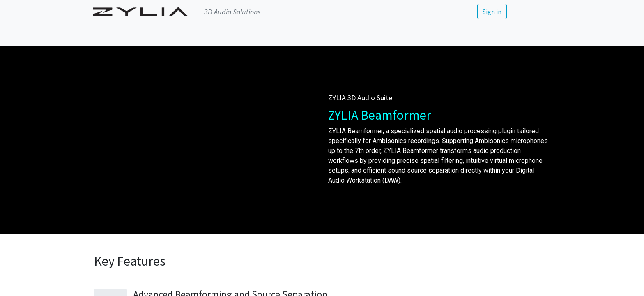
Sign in (491, 12)
